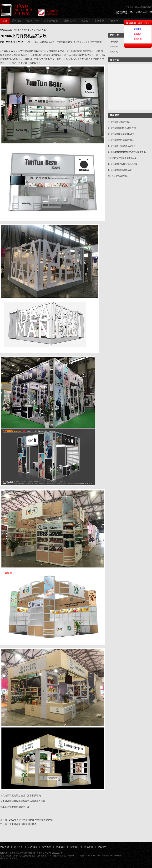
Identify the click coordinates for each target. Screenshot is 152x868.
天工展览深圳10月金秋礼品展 (123, 128)
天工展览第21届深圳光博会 (23, 824)
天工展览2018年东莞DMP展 (122, 134)
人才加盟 (33, 847)
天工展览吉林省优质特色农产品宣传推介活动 (23, 801)
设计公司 (86, 42)
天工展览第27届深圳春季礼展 (15, 807)
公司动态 (37, 30)
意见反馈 (89, 847)
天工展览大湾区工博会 (120, 122)
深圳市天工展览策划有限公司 (22, 853)
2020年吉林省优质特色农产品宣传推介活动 (31, 820)
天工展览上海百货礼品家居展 (123, 146)
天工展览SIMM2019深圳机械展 (124, 164)
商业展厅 (86, 21)
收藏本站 (129, 7)
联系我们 (148, 7)
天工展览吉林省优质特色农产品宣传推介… (129, 152)
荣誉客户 (113, 21)
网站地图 (139, 7)
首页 (5, 21)
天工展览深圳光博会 (120, 176)
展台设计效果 (33, 21)
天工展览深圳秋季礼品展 (121, 170)
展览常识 (114, 52)
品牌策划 (61, 42)
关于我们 (16, 21)
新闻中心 (99, 21)
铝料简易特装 (69, 21)
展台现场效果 (51, 21)
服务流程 (46, 847)
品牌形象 (69, 42)
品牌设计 (53, 42)
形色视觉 (14, 858)
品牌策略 (44, 42)
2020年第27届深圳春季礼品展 (123, 158)
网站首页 (18, 30)
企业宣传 (77, 42)
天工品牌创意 (96, 42)
